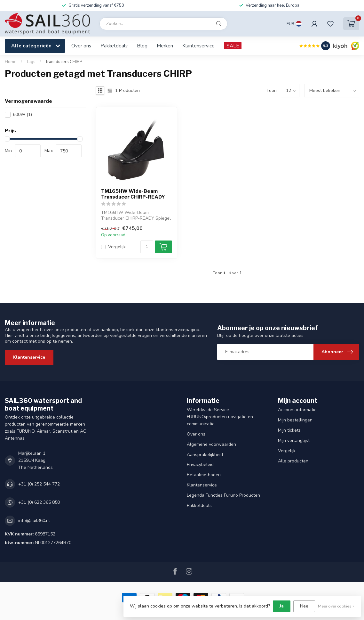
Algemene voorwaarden (211, 444)
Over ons (81, 46)
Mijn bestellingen (295, 420)
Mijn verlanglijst (294, 441)
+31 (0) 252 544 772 (39, 484)
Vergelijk (117, 247)
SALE (233, 46)
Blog (142, 46)
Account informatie (297, 410)
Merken (165, 46)
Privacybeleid (200, 465)
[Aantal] (147, 247)
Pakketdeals (114, 46)
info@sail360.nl (34, 521)
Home (11, 62)
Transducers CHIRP (64, 62)
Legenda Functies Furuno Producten (223, 495)
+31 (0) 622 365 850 (39, 502)
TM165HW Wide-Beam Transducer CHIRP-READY (133, 194)
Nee (304, 606)
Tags (31, 62)
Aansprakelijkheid (205, 455)
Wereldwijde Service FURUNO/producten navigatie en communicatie (220, 417)
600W (22, 114)
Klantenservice (198, 46)
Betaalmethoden (204, 475)
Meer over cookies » (336, 606)
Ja (282, 606)
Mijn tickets (289, 430)
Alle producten (293, 461)
